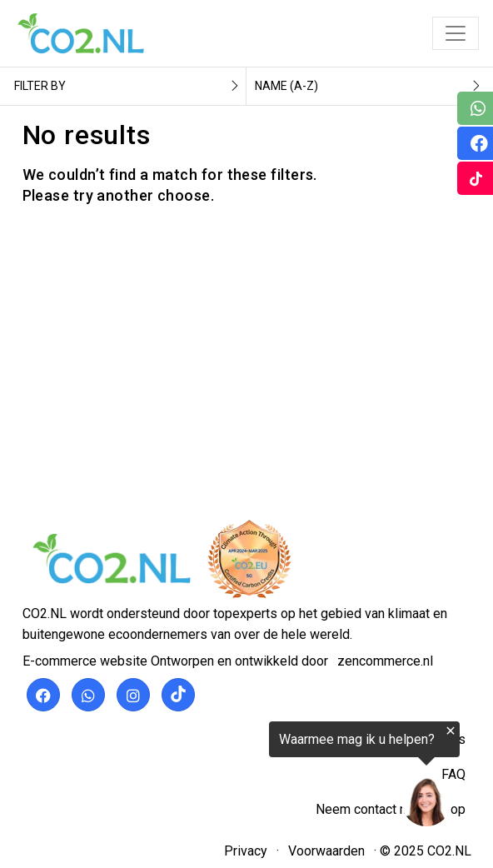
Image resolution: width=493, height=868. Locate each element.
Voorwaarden (326, 851)
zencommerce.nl (385, 661)
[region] (288, 778)
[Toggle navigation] (456, 33)
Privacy (246, 851)
